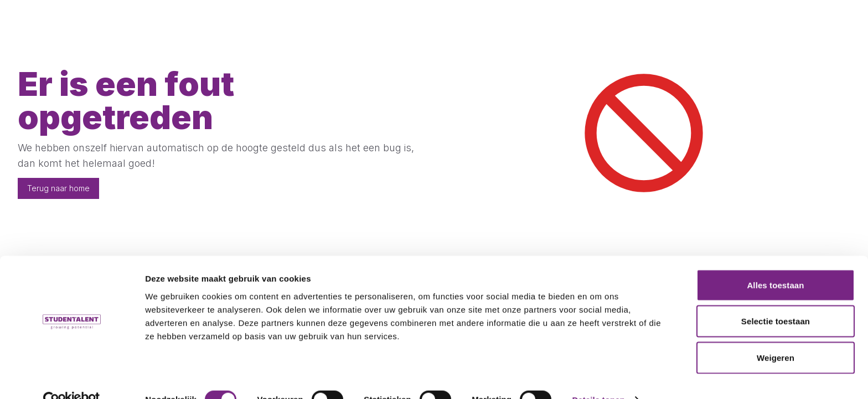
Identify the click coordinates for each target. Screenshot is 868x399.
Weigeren (776, 335)
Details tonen (598, 377)
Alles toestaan (775, 262)
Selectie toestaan (776, 299)
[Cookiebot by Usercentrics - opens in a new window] (72, 377)
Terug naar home (58, 188)
